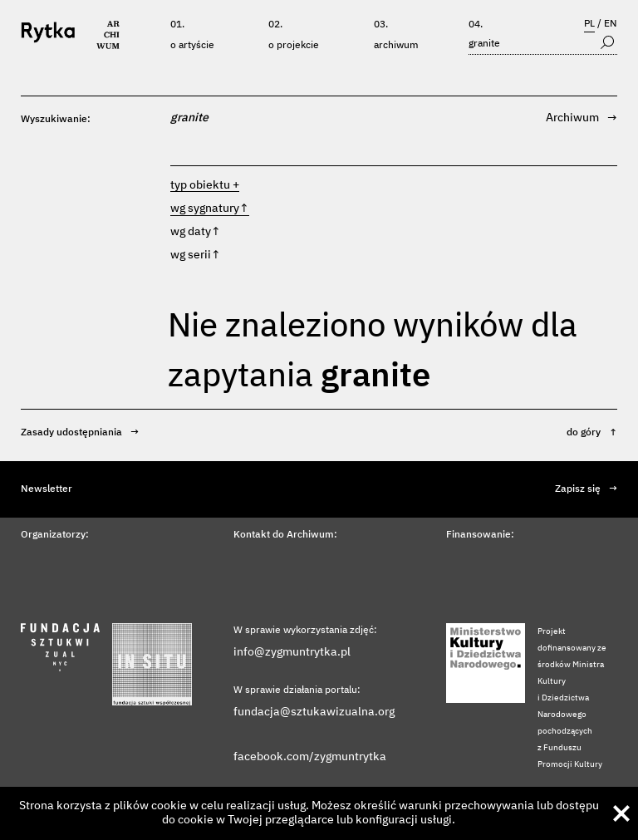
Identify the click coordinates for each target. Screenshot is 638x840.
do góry (592, 433)
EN (611, 24)
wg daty (196, 232)
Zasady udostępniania (80, 433)
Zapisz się (586, 489)
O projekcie (294, 46)
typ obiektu (200, 185)
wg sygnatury (210, 209)
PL (589, 24)
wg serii (196, 255)
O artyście (192, 46)
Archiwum (396, 46)
